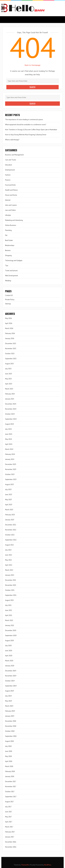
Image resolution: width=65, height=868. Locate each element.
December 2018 (11, 721)
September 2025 (11, 359)
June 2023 (9, 495)
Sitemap (8, 304)
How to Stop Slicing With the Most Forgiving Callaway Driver (26, 135)
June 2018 (9, 751)
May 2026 (8, 318)
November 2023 (11, 469)
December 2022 (11, 525)
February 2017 (10, 832)
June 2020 (9, 651)
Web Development (12, 276)
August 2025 (9, 364)
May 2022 (8, 560)
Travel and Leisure (11, 271)
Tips (7, 266)
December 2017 (11, 781)
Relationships (10, 245)
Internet (8, 200)
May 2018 (8, 756)
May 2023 (8, 500)
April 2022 (9, 565)
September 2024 (11, 419)
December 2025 (11, 344)
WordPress (48, 865)
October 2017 (10, 792)
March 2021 (9, 620)
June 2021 (9, 610)
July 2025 (8, 369)
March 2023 (9, 510)
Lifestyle (8, 215)
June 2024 (9, 434)
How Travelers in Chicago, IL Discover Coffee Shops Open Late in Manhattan (31, 130)
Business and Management (14, 155)
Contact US (9, 295)
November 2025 (11, 349)
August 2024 (9, 424)
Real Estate (9, 240)
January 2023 (10, 520)
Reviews (8, 250)
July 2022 (8, 550)
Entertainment (10, 170)
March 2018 (9, 766)
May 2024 (8, 439)
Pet (6, 235)
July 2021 (8, 605)
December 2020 (11, 630)
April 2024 (9, 444)
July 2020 (8, 646)
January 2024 (10, 459)
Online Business (11, 225)
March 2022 (9, 570)
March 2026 (9, 328)
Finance (8, 180)
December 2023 (11, 464)
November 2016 (11, 847)
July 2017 (8, 807)
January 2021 (10, 625)
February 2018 (10, 771)
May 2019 (8, 701)
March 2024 (9, 449)
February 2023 (10, 515)
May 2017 (8, 817)
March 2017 (9, 827)
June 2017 (9, 812)
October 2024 (10, 414)
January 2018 (10, 776)
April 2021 (9, 615)
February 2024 (10, 454)
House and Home (11, 195)
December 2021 (11, 580)
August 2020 (9, 641)
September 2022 (11, 540)
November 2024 (11, 409)
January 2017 (10, 837)
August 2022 (9, 545)
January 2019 (10, 716)
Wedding (8, 281)
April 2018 (9, 761)
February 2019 (10, 711)
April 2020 (9, 656)
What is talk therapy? (12, 140)
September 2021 (11, 595)
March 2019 (9, 706)
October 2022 (10, 535)
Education (9, 165)
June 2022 (9, 555)
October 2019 (10, 681)
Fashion (8, 175)
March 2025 (9, 389)
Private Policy (10, 300)
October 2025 (10, 354)
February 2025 (10, 394)
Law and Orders (10, 210)
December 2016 (11, 842)
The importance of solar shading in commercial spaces (24, 120)
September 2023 (11, 479)
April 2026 (9, 323)
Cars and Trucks (11, 160)
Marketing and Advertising (14, 220)
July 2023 (8, 490)
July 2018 (8, 746)
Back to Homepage (32, 65)
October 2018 (10, 731)
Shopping (8, 255)
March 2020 (9, 661)
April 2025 (9, 384)
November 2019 (11, 676)
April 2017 (9, 822)
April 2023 (9, 505)
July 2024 (8, 429)
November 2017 (11, 787)
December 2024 (11, 404)
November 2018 (11, 726)
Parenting (8, 230)
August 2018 (9, 741)
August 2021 (9, 600)
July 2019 (8, 696)
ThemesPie (25, 865)
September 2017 (11, 797)
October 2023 (10, 474)
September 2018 (11, 736)
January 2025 (10, 399)
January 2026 (10, 338)
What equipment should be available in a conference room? (26, 125)
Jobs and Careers (11, 205)
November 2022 (11, 530)
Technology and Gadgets (14, 260)
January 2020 (10, 666)
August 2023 (9, 484)
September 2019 (11, 686)
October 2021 (10, 590)
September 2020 (11, 635)
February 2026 (10, 333)
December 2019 (11, 671)
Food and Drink (10, 185)
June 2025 (9, 374)
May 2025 (8, 379)
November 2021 (11, 585)
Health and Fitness (11, 190)
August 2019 (9, 691)
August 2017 (9, 802)
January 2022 (10, 575)
